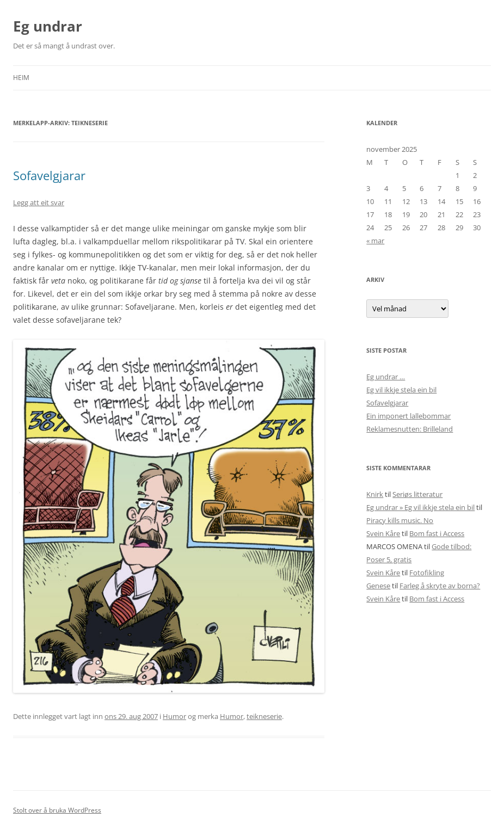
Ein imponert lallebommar (408, 416)
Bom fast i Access (437, 533)
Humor (174, 716)
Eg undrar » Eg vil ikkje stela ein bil (420, 507)
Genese (378, 586)
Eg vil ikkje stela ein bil (401, 390)
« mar (375, 241)
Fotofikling (427, 573)
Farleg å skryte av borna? (440, 586)
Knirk (375, 494)
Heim (21, 78)
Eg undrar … (386, 377)
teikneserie (264, 716)
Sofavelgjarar (49, 175)
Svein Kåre (383, 533)
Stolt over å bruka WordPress (57, 810)
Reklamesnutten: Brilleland (410, 429)
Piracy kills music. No (400, 520)
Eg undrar (48, 26)
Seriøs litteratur (417, 494)
